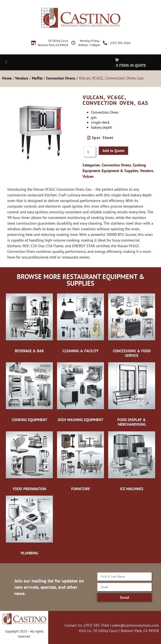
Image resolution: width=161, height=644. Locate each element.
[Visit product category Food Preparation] (29, 461)
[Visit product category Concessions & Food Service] (132, 325)
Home (7, 78)
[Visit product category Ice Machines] (132, 461)
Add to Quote (113, 151)
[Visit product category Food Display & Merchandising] (132, 394)
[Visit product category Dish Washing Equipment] (80, 392)
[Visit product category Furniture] (80, 461)
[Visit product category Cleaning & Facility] (80, 323)
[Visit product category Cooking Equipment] (29, 392)
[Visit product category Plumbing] (29, 525)
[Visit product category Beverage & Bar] (29, 323)
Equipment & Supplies (120, 171)
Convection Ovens (61, 78)
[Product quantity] (90, 152)
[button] (6, 62)
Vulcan (88, 176)
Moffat (37, 78)
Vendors (22, 78)
